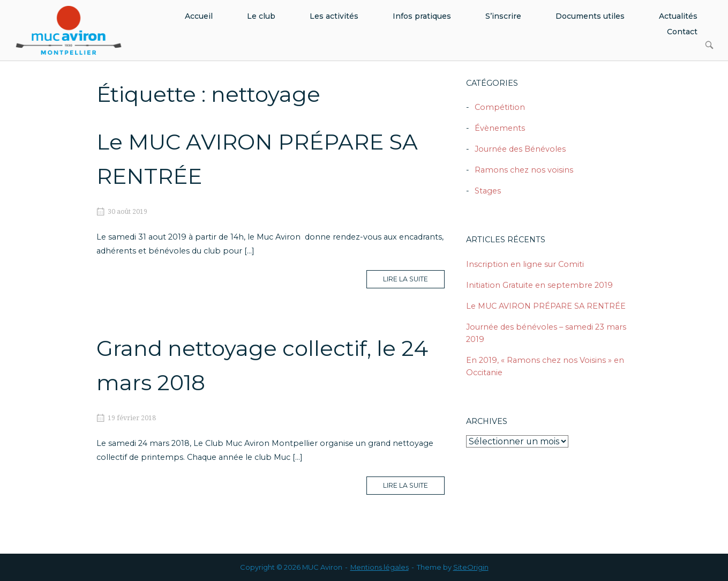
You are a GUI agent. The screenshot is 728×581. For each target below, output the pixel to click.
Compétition (500, 107)
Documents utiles (590, 16)
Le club (261, 16)
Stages (488, 191)
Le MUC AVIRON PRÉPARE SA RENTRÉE (546, 306)
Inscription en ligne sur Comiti (525, 264)
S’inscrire (503, 16)
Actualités (678, 16)
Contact (682, 32)
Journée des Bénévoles (520, 149)
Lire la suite (414, 281)
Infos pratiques (422, 16)
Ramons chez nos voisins (524, 170)
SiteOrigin (471, 567)
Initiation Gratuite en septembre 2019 (539, 285)
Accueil (199, 16)
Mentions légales (380, 567)
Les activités (334, 16)
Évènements (500, 128)
